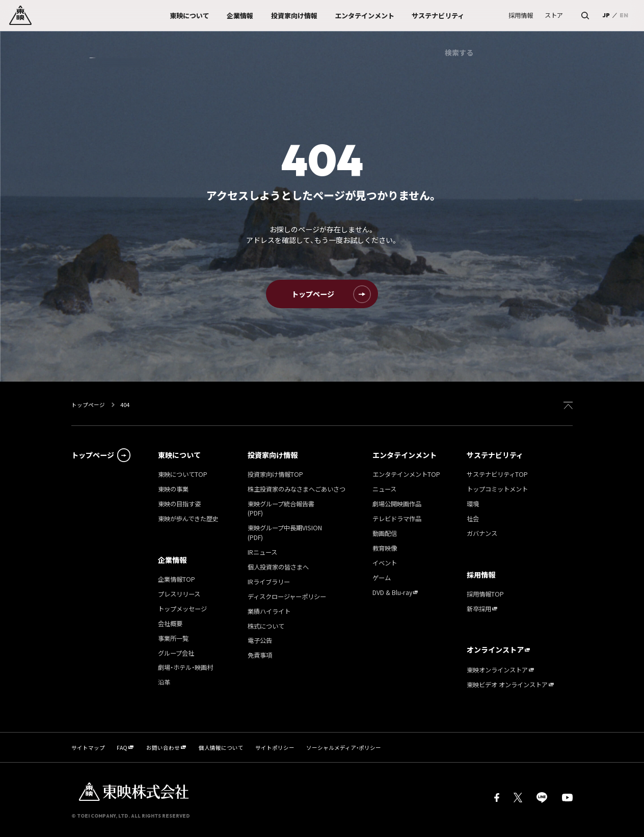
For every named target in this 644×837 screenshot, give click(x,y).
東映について (179, 455)
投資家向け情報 (273, 455)
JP (606, 15)
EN (624, 15)
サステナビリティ (495, 455)
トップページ (89, 405)
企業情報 (172, 560)
